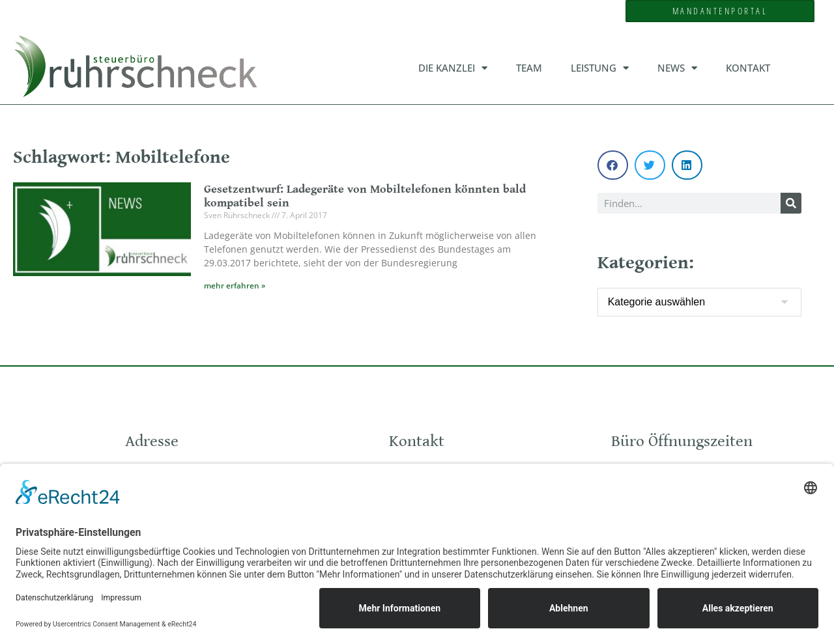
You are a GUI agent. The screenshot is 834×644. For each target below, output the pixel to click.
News (677, 68)
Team (529, 68)
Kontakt (748, 68)
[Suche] (791, 203)
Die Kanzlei (453, 68)
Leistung (600, 68)
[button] (613, 165)
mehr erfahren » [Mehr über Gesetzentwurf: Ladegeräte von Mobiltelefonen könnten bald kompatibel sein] (235, 286)
